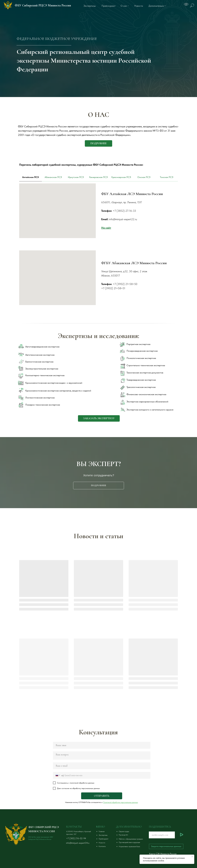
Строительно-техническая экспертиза (146, 365)
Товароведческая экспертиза (141, 380)
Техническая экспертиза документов (145, 373)
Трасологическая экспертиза (141, 387)
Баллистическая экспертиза (39, 362)
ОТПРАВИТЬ (102, 796)
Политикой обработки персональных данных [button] (120, 802)
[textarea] (102, 756)
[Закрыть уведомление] (192, 857)
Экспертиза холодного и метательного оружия (150, 410)
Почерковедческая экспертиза (142, 351)
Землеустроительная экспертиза (42, 369)
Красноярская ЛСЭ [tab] (121, 177)
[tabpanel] (99, 217)
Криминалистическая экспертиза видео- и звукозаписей (54, 383)
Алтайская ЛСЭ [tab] (30, 177)
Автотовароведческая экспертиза (42, 347)
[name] (102, 745)
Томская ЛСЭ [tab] (167, 177)
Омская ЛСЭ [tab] (144, 177)
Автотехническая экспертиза (40, 355)
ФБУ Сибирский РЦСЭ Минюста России (43, 5)
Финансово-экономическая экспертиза (146, 394)
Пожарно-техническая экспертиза (43, 405)
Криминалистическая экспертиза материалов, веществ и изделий (58, 391)
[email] (102, 766)
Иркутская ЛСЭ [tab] (76, 177)
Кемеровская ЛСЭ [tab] (98, 177)
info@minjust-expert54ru (78, 843)
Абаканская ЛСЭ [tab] (53, 177)
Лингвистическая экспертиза (40, 398)
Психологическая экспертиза (141, 358)
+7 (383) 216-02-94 (76, 838)
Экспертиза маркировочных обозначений (147, 402)
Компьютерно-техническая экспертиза (45, 375)
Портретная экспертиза (138, 344)
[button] (99, 418)
